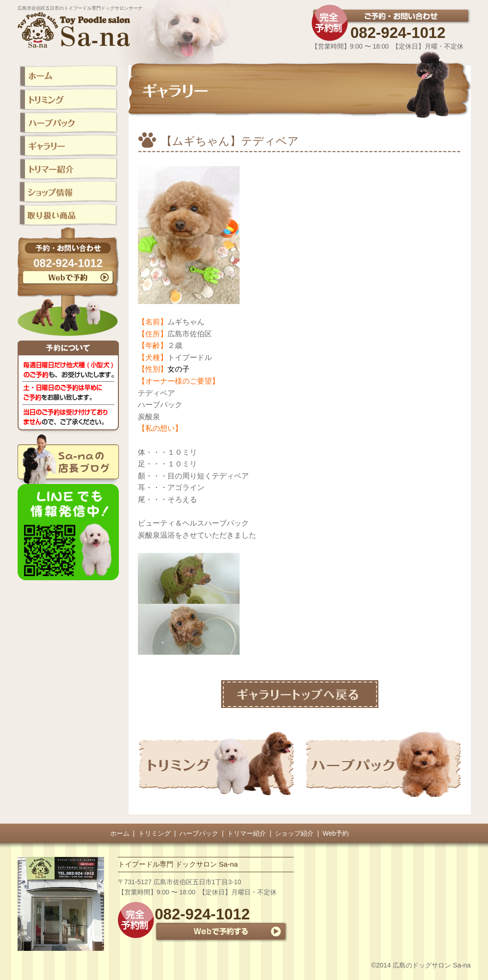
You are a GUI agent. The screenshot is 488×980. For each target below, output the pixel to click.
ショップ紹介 (294, 833)
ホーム (120, 833)
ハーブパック (199, 833)
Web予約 (336, 833)
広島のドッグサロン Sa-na (432, 965)
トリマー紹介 (247, 833)
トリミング (154, 833)
